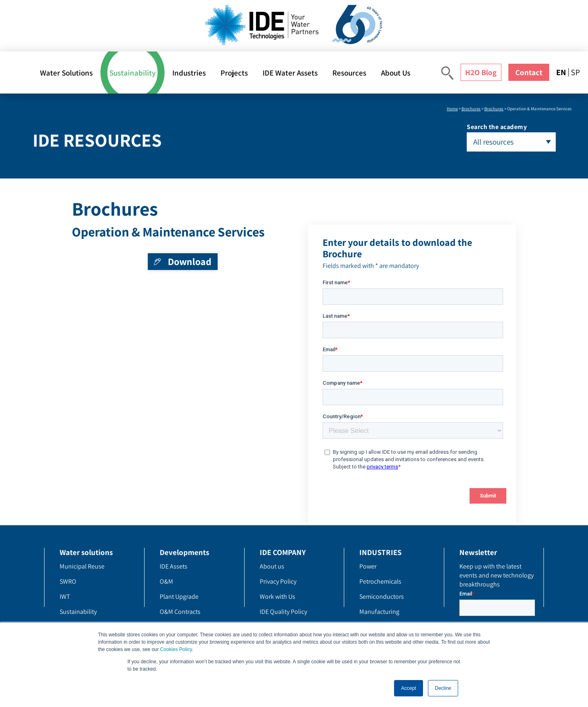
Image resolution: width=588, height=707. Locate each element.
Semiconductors (382, 597)
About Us (396, 73)
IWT (65, 597)
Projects (234, 73)
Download (190, 261)
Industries (189, 73)
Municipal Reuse (82, 566)
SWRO (68, 581)
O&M (166, 581)
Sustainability (133, 73)
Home (452, 109)
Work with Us (277, 597)
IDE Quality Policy (283, 612)
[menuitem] (562, 72)
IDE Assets (174, 566)
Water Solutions (66, 73)
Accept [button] (409, 688)
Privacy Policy (278, 581)
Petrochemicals (380, 581)
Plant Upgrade (179, 597)
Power (368, 566)
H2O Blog (481, 72)
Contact (529, 72)
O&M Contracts (180, 612)
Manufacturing (379, 612)
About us (272, 566)
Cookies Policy (176, 649)
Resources (349, 73)
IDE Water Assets (290, 73)
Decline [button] (443, 688)
